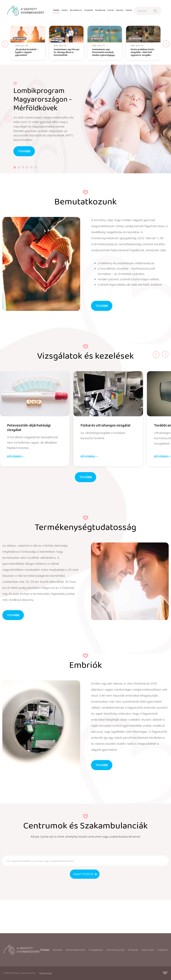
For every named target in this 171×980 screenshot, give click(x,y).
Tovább (102, 306)
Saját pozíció (85, 874)
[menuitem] (56, 10)
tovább (24, 151)
